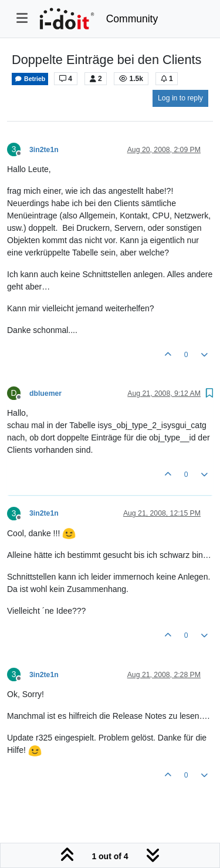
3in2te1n (44, 150)
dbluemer (45, 393)
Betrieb (30, 79)
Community (132, 19)
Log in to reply (180, 98)
